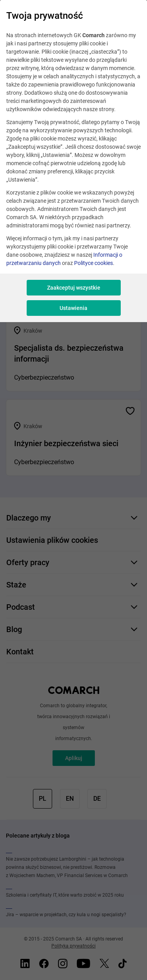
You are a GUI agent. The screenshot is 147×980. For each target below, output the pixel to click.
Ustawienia (73, 308)
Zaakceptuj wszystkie (74, 288)
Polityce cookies (93, 263)
